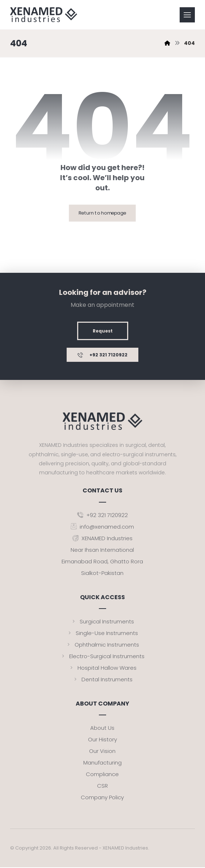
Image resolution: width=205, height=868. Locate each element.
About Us (102, 729)
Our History (102, 740)
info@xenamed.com (102, 527)
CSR (102, 786)
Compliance (102, 775)
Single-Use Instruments (102, 633)
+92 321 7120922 (102, 515)
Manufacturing (102, 763)
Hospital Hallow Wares (102, 668)
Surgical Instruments (102, 622)
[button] (187, 15)
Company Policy (102, 798)
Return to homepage (102, 213)
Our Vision (102, 752)
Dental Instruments (102, 680)
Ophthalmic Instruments (102, 645)
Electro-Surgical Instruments (102, 657)
